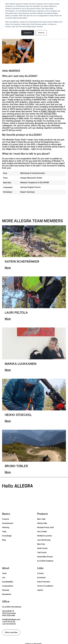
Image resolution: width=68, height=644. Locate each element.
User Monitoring (44, 540)
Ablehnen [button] (41, 33)
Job (4, 578)
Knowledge (7, 536)
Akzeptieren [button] (28, 33)
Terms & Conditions (45, 586)
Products (42, 514)
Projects (6, 519)
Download (41, 578)
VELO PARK (42, 532)
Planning (6, 527)
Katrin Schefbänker (22, 261)
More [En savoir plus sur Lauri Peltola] (8, 319)
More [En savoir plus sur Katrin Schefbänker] (8, 268)
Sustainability (8, 582)
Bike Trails (41, 519)
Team (4, 573)
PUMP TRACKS (48, 111)
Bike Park (41, 544)
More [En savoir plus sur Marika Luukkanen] (8, 370)
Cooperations (8, 586)
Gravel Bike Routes (45, 557)
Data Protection (44, 582)
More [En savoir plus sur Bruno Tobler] (8, 472)
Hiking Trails (42, 523)
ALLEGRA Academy (45, 561)
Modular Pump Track (46, 527)
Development (8, 523)
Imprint (40, 590)
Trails (4, 532)
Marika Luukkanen (21, 364)
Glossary (6, 590)
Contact (40, 573)
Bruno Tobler (16, 466)
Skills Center (42, 548)
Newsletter (7, 594)
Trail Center (42, 553)
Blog (4, 540)
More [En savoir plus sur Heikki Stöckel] (8, 421)
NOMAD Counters (45, 536)
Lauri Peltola (16, 312)
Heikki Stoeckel (18, 415)
